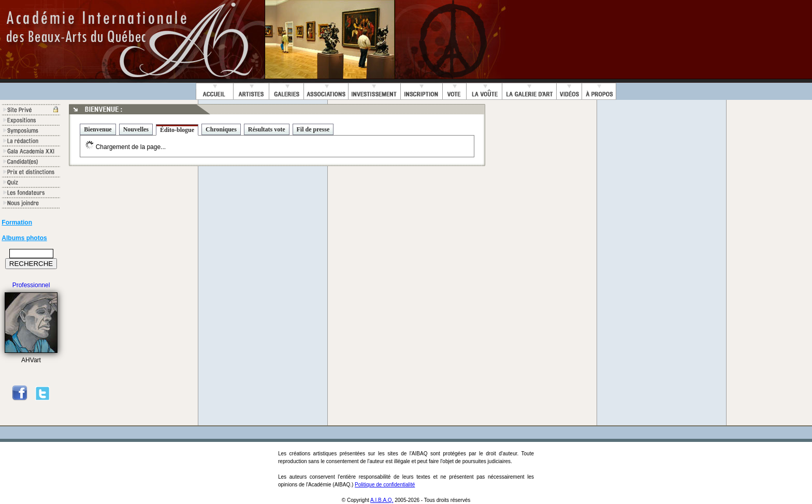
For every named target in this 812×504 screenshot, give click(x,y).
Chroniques (221, 129)
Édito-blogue (177, 130)
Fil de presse (313, 129)
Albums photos (24, 238)
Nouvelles (136, 129)
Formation (17, 223)
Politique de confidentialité (385, 485)
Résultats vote (267, 129)
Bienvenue (98, 129)
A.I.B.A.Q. (382, 500)
